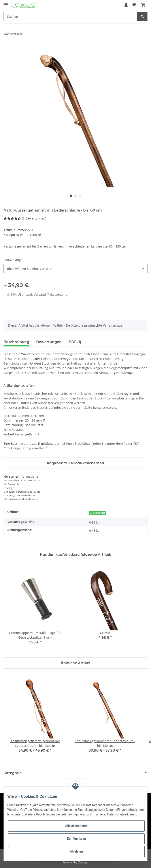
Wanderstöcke (30, 235)
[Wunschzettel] (134, 5)
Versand (40, 294)
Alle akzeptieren (76, 826)
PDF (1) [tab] (75, 342)
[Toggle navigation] (6, 3)
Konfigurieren (76, 839)
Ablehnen (76, 851)
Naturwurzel (98, 513)
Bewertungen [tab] (49, 342)
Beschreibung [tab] (16, 342)
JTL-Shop (83, 862)
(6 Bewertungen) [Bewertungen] (25, 218)
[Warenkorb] (143, 5)
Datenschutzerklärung (122, 814)
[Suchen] (71, 16)
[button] (126, 5)
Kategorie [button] (13, 773)
